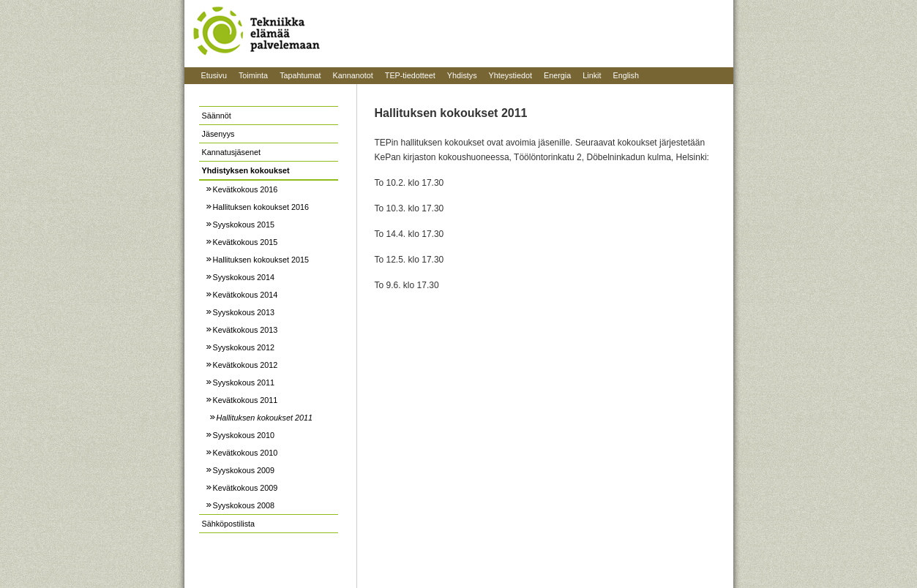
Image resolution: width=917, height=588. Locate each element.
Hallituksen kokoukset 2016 (261, 207)
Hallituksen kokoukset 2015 (261, 260)
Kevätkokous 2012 (246, 365)
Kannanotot (353, 75)
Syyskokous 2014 (244, 277)
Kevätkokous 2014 (246, 295)
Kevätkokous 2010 (246, 453)
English (625, 75)
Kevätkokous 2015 (246, 242)
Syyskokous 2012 (244, 347)
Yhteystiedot (510, 75)
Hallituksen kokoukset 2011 (265, 418)
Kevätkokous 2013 (246, 330)
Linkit (592, 75)
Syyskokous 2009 (244, 470)
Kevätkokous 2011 (246, 400)
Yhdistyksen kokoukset (246, 170)
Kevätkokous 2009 (246, 488)
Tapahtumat (300, 75)
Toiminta (253, 75)
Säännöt (217, 116)
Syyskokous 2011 (244, 382)
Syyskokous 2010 (244, 435)
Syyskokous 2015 (244, 225)
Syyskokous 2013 (244, 312)
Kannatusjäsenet (231, 152)
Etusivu (214, 75)
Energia (557, 75)
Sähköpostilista (229, 524)
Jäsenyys (218, 134)
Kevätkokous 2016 (246, 189)
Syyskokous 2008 (244, 505)
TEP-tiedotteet (410, 75)
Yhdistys (462, 75)
